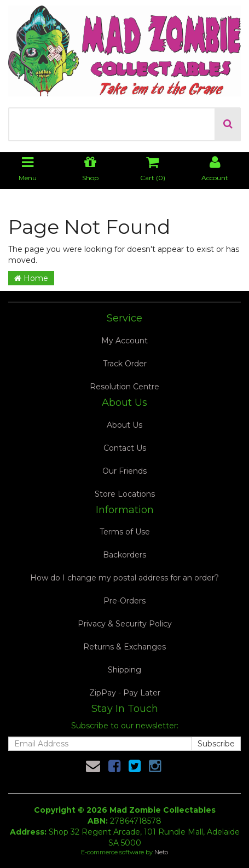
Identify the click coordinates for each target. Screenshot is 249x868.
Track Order (125, 364)
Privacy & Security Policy (125, 624)
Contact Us (125, 448)
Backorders (125, 555)
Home (31, 278)
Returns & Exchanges (125, 647)
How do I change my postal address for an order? (125, 578)
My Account (125, 341)
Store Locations (125, 494)
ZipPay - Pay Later (125, 693)
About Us (125, 425)
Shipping (125, 670)
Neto (161, 852)
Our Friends (125, 471)
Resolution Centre (125, 387)
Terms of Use (125, 532)
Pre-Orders (125, 601)
